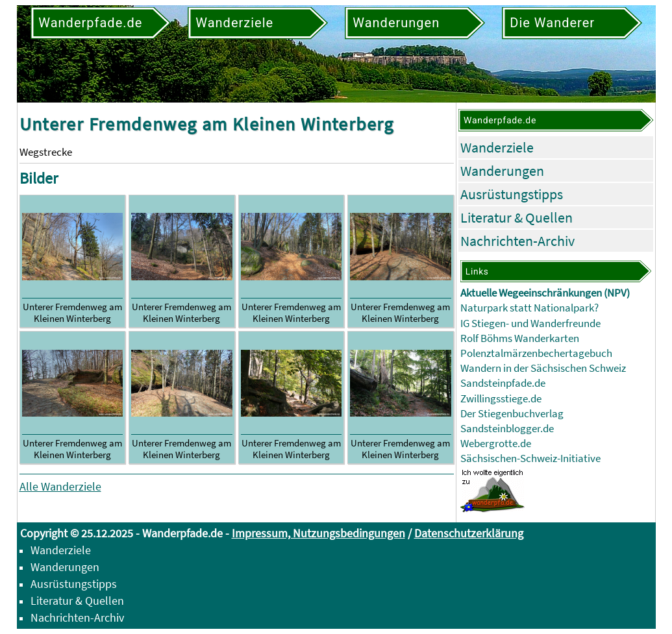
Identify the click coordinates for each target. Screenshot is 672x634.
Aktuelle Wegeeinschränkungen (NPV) (545, 293)
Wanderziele (497, 147)
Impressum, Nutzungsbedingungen (318, 533)
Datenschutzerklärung (469, 533)
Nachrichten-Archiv (517, 241)
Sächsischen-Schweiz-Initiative (530, 458)
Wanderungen (502, 171)
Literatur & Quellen (516, 217)
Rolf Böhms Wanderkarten (520, 338)
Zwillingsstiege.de (501, 399)
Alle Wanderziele (60, 486)
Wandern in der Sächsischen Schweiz (543, 368)
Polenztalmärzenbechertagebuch (536, 353)
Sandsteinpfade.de (503, 383)
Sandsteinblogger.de (507, 429)
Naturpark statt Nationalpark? (529, 308)
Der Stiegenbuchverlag (512, 414)
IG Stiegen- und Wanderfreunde (530, 323)
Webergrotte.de (496, 444)
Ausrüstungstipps (512, 194)
